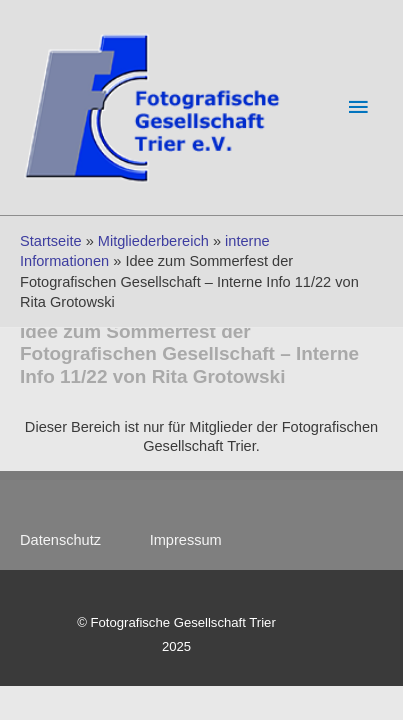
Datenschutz (70, 540)
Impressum (186, 540)
